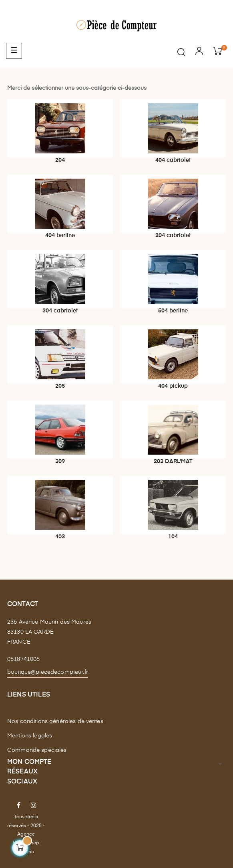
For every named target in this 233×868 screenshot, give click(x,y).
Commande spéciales (37, 750)
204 (60, 160)
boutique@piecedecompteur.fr (48, 672)
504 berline (173, 311)
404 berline (60, 236)
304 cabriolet (60, 311)
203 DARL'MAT (173, 461)
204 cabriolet (173, 236)
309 (60, 461)
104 (173, 537)
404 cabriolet (173, 160)
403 (60, 537)
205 (60, 386)
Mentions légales (30, 736)
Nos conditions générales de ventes (55, 721)
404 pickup (173, 386)
